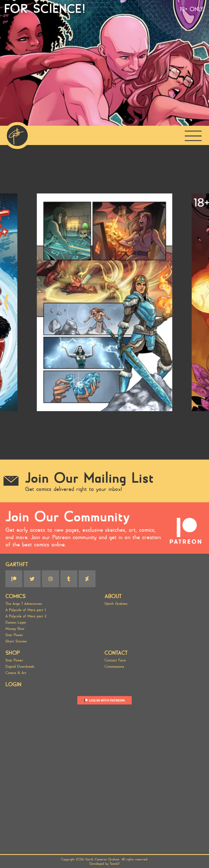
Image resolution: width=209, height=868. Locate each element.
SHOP (13, 653)
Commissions (114, 667)
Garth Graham (116, 604)
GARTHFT (17, 564)
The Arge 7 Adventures (24, 604)
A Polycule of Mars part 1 (26, 610)
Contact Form (115, 660)
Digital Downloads (20, 667)
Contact (116, 653)
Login (13, 684)
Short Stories (16, 641)
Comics (16, 596)
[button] (6, 302)
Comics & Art (16, 673)
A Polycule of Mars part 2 (26, 616)
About (113, 596)
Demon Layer (16, 622)
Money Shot (15, 629)
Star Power (14, 635)
